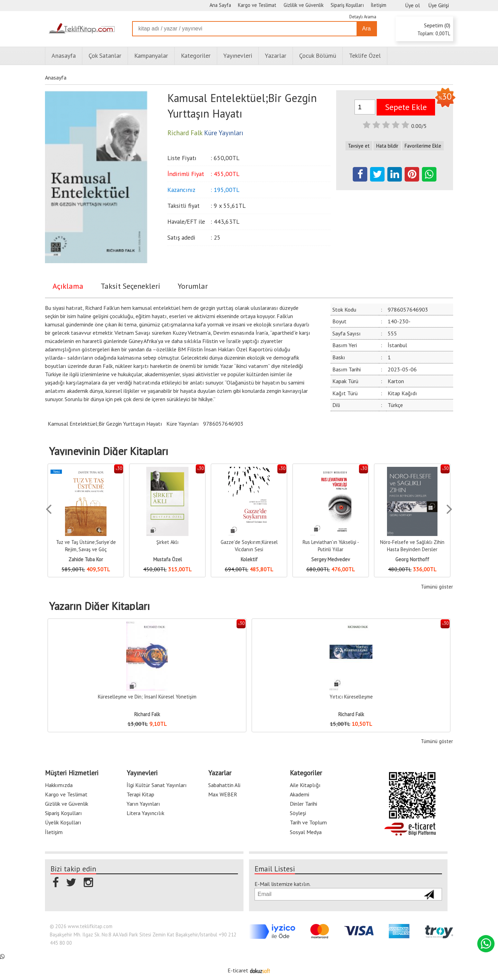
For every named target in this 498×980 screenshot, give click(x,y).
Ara (366, 29)
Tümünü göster (437, 587)
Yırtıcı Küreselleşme (351, 697)
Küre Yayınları (183, 424)
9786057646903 (223, 424)
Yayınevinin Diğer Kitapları (109, 451)
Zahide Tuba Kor (86, 559)
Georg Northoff (412, 559)
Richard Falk (147, 714)
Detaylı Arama (363, 17)
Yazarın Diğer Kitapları (99, 606)
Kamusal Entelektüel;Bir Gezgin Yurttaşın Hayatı (105, 424)
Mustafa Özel (168, 559)
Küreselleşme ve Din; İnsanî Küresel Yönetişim (147, 697)
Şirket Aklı (167, 542)
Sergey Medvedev (331, 559)
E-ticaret (238, 970)
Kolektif (249, 559)
